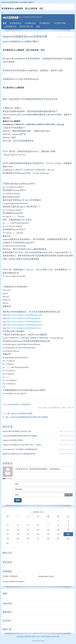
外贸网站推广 (45, 23)
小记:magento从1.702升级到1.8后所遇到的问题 (20, 449)
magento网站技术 (13, 405)
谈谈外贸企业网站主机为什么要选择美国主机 (19, 454)
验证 (44, 495)
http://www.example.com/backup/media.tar (25, 325)
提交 (18, 500)
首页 (4, 23)
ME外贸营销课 (10, 18)
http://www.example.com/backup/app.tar (24, 318)
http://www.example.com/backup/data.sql (24, 321)
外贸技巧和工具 (26, 27)
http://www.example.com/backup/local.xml (25, 315)
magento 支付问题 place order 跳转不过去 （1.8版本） (22, 445)
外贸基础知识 (16, 23)
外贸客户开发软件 (10, 576)
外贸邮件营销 (60, 23)
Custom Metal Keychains (13, 581)
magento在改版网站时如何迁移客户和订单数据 (29, 417)
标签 (38, 27)
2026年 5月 (38, 512)
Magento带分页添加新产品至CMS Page (17, 431)
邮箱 (44, 484)
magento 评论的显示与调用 (21, 413)
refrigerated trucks (46, 576)
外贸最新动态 (10, 27)
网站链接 (44, 489)
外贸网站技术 (30, 23)
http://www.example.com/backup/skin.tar (24, 328)
